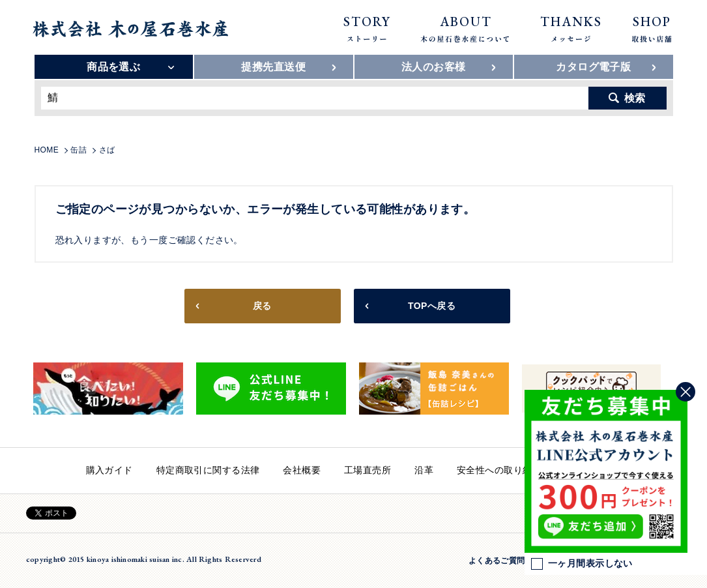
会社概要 (302, 470)
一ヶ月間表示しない (582, 564)
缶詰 (79, 150)
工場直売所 (368, 470)
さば (107, 150)
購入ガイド (109, 470)
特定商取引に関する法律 (208, 470)
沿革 (424, 470)
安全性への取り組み (499, 470)
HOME (47, 150)
